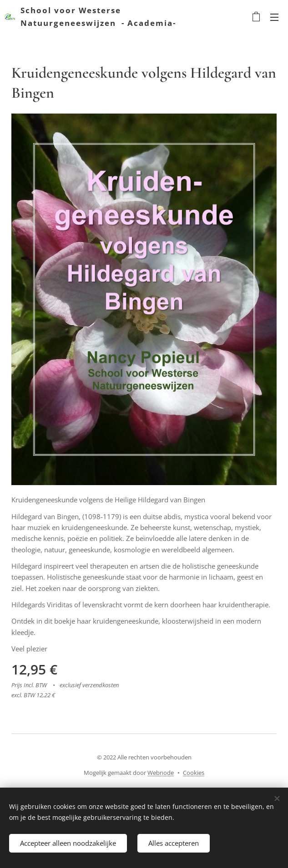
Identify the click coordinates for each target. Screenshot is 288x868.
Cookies (194, 773)
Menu (274, 17)
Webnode (161, 773)
